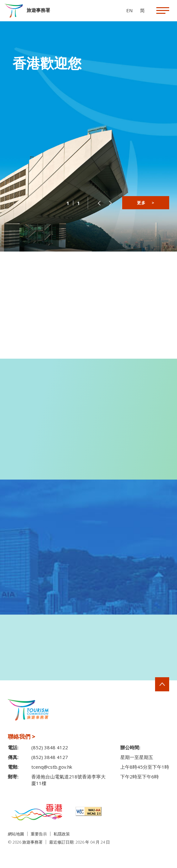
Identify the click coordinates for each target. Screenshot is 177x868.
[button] (99, 203)
